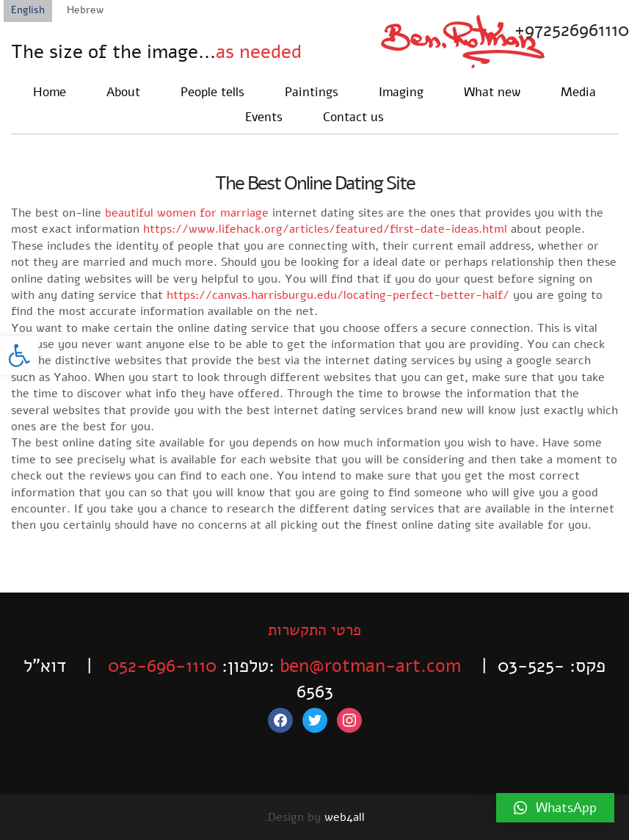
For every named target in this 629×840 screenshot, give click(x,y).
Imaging (401, 92)
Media (578, 92)
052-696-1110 (162, 666)
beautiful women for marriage (187, 213)
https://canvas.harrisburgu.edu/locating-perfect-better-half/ (338, 295)
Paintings (312, 92)
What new (492, 92)
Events (264, 117)
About (123, 92)
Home (50, 92)
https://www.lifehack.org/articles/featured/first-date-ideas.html (325, 229)
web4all (345, 817)
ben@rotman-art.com (370, 666)
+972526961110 (572, 30)
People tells (212, 92)
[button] (19, 355)
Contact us (353, 117)
